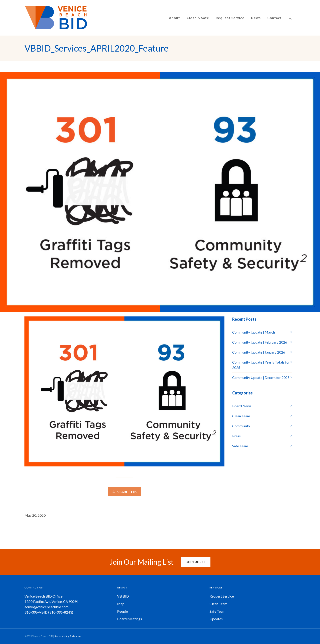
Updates (216, 619)
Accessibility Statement (68, 636)
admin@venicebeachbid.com (46, 607)
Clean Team (241, 416)
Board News (242, 406)
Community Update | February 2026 (260, 342)
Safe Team (240, 446)
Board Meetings (130, 619)
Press (236, 436)
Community (241, 426)
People (122, 611)
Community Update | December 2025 (261, 377)
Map (121, 604)
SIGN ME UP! (196, 562)
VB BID (123, 596)
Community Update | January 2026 (259, 352)
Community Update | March (254, 332)
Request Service (222, 596)
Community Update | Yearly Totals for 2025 (261, 365)
